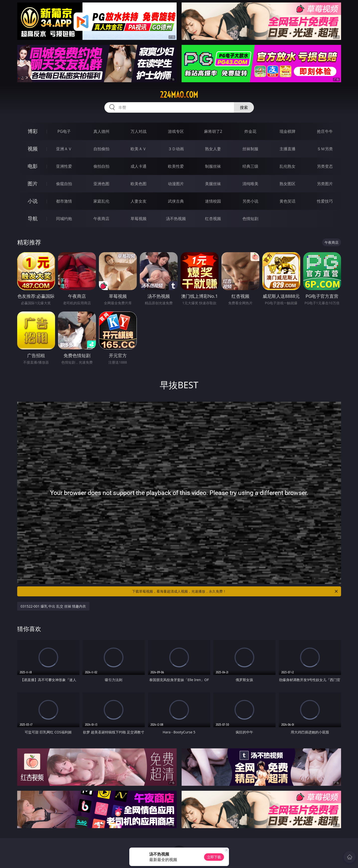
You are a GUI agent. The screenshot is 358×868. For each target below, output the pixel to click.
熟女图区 (287, 184)
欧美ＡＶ (139, 149)
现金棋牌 (287, 131)
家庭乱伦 (101, 201)
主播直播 (287, 149)
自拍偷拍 (101, 149)
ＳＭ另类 (325, 149)
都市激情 (64, 201)
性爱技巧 (325, 201)
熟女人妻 (213, 149)
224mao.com (179, 95)
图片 (33, 184)
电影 (33, 166)
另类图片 (325, 184)
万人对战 (139, 131)
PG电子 (64, 131)
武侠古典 (176, 201)
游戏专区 (176, 131)
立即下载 (214, 857)
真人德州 (101, 131)
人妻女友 (139, 201)
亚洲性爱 (64, 166)
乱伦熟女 (287, 166)
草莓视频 (139, 219)
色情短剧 (250, 219)
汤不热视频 (176, 219)
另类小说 (250, 201)
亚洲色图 (101, 184)
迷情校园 (213, 201)
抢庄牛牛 (325, 131)
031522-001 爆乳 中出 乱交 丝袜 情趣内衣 (53, 606)
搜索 (244, 107)
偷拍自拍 (101, 166)
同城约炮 (64, 219)
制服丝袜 (213, 166)
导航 (33, 218)
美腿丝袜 (213, 184)
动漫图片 (176, 184)
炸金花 (250, 131)
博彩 (33, 131)
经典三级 (250, 166)
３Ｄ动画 (176, 149)
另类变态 (325, 166)
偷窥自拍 (64, 184)
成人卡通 (139, 166)
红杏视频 (213, 219)
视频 (33, 149)
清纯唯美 (250, 184)
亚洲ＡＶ (64, 149)
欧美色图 (139, 184)
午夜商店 (101, 219)
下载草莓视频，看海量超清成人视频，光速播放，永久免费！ (235, 591)
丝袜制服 (250, 149)
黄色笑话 (287, 201)
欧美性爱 (176, 166)
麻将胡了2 (213, 131)
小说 (33, 201)
